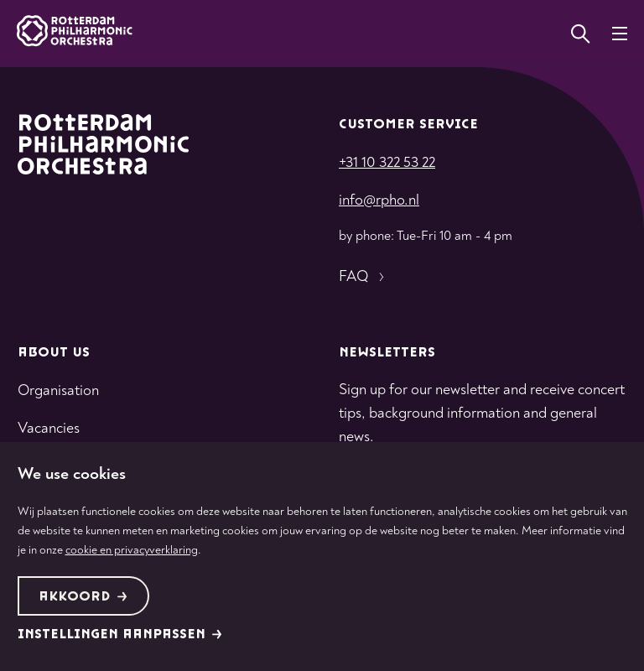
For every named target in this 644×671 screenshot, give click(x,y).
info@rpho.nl (379, 200)
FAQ (364, 277)
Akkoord (83, 597)
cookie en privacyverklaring (132, 550)
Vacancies (49, 428)
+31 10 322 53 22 (387, 162)
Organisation (58, 390)
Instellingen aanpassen (120, 635)
